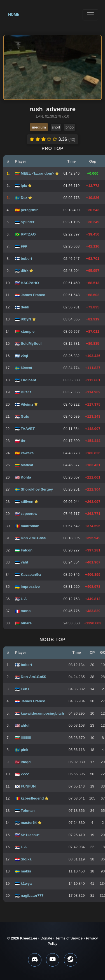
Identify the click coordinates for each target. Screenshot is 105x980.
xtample (28, 331)
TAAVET (28, 429)
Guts (25, 416)
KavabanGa (31, 575)
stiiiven (27, 502)
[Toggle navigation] (90, 15)
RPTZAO (28, 234)
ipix (24, 186)
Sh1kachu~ (30, 835)
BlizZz (26, 392)
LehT (25, 689)
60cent (26, 368)
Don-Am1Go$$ (33, 538)
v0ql (24, 356)
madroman (30, 526)
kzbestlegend (33, 798)
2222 (25, 774)
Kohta (26, 477)
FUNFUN (28, 786)
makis (26, 871)
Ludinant (28, 380)
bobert (26, 259)
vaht (25, 562)
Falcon (27, 550)
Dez (25, 198)
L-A (24, 599)
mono (26, 611)
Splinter (27, 222)
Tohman (28, 811)
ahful (25, 725)
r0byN (26, 319)
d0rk (25, 271)
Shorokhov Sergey (37, 489)
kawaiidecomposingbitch (42, 713)
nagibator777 (32, 895)
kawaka (27, 453)
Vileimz (27, 404)
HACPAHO (30, 283)
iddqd (26, 762)
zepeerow (29, 514)
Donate (46, 938)
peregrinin (30, 210)
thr (23, 441)
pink (25, 750)
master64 (29, 823)
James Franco (33, 295)
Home (14, 15)
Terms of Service (69, 938)
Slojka (26, 859)
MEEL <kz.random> (38, 173)
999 (24, 246)
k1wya (26, 883)
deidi (25, 307)
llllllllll (26, 738)
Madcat (27, 465)
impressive (30, 587)
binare (26, 623)
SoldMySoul (31, 343)
